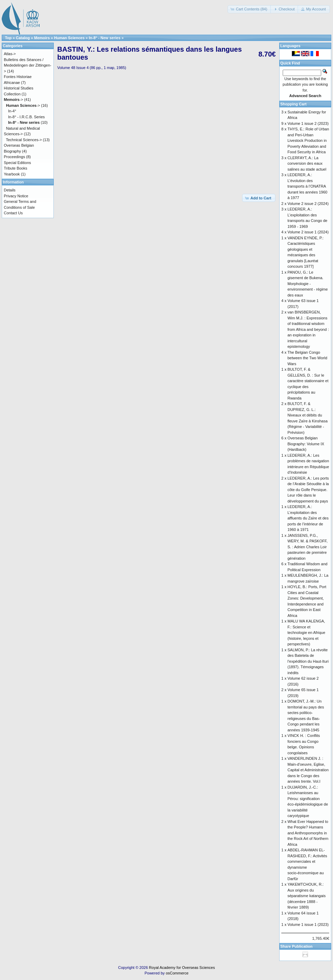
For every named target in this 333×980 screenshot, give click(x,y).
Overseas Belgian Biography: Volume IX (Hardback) (306, 444)
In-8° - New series (105, 38)
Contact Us (13, 213)
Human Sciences (69, 38)
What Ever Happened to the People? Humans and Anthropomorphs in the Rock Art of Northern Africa (308, 833)
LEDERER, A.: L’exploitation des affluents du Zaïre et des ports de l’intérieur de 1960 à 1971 (308, 518)
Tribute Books (15, 168)
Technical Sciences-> (24, 140)
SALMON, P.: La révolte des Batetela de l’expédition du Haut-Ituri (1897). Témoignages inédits (308, 661)
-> (13, 100)
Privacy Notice (16, 196)
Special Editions (17, 163)
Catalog (23, 38)
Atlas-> (10, 54)
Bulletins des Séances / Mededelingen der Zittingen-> (28, 65)
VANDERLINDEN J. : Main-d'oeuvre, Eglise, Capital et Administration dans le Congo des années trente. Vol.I (308, 770)
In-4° (12, 111)
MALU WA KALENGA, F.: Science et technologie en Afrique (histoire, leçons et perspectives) (306, 633)
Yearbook (12, 174)
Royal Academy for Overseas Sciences (182, 968)
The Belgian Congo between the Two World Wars (308, 358)
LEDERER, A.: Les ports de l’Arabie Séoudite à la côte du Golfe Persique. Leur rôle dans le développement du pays (308, 490)
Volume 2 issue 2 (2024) (308, 204)
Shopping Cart (293, 104)
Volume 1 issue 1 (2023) (308, 925)
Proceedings (14, 157)
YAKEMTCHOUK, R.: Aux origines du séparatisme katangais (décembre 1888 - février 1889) (307, 896)
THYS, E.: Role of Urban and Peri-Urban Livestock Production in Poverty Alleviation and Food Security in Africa (308, 140)
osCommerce (177, 973)
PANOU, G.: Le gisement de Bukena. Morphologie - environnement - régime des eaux (308, 284)
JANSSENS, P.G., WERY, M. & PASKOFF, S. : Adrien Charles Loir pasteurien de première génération (308, 547)
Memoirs (42, 38)
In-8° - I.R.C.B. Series (26, 117)
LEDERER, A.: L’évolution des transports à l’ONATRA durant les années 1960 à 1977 (308, 186)
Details (10, 190)
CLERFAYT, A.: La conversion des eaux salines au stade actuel (307, 164)
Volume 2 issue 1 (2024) (308, 232)
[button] (250, 9)
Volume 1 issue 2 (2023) (308, 123)
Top (8, 38)
